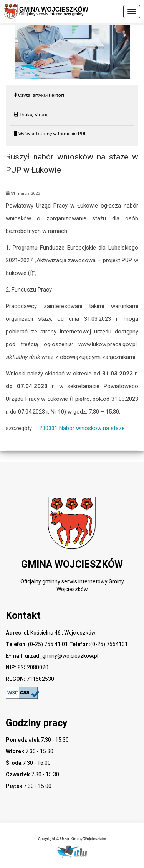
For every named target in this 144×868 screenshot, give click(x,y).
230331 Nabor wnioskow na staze (82, 428)
